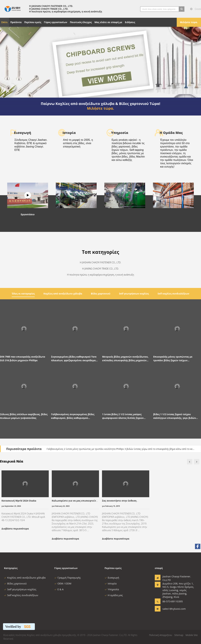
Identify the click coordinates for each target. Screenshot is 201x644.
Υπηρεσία (112, 589)
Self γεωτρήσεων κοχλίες (20, 589)
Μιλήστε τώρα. (189, 22)
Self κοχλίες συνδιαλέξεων (21, 595)
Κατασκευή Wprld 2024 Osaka (19, 501)
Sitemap (179, 635)
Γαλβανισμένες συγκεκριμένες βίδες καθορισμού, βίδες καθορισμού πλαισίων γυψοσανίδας (73, 416)
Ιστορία (111, 583)
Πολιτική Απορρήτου (161, 635)
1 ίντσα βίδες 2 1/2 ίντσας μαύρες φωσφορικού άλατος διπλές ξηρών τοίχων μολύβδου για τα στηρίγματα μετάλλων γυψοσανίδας (124, 416)
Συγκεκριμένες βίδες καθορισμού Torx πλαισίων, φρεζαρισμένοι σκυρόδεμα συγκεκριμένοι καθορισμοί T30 (74, 359)
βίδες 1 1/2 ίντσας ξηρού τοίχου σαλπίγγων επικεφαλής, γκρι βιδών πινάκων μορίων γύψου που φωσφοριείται (175, 416)
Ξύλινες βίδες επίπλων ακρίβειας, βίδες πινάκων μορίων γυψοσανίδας (24, 416)
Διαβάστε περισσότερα (15, 529)
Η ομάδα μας (114, 595)
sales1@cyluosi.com (173, 609)
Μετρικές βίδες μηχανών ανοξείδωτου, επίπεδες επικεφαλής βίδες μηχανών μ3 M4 (125, 359)
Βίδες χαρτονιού (15, 583)
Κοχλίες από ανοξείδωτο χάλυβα (25, 578)
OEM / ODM (63, 583)
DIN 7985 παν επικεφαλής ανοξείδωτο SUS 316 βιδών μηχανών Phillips (23, 358)
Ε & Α (59, 589)
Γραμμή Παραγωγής (68, 578)
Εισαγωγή (112, 578)
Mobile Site (192, 635)
